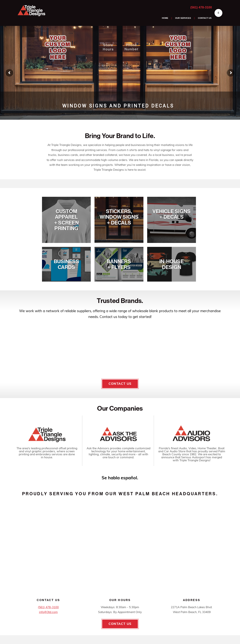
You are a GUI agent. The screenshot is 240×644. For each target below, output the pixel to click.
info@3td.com (48, 612)
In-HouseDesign (172, 264)
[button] (218, 13)
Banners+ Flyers (119, 264)
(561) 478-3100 (201, 7)
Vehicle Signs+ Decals (171, 214)
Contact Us (120, 384)
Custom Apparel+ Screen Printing (66, 220)
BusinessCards (66, 264)
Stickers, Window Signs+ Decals (119, 217)
